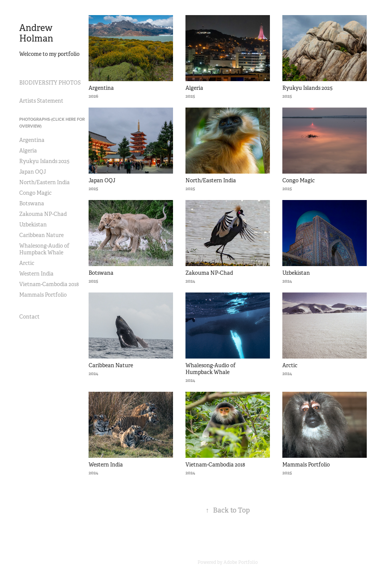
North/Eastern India (44, 182)
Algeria (28, 151)
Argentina (32, 140)
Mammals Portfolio (43, 295)
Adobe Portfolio (241, 562)
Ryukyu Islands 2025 (44, 161)
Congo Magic (35, 193)
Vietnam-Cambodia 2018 (49, 284)
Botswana (32, 203)
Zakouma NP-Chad (43, 214)
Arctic (27, 263)
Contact (29, 317)
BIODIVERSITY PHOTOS (50, 83)
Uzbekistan (33, 225)
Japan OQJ (33, 172)
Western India (36, 274)
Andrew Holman (37, 33)
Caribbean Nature (41, 235)
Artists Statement (41, 101)
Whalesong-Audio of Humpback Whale (44, 249)
